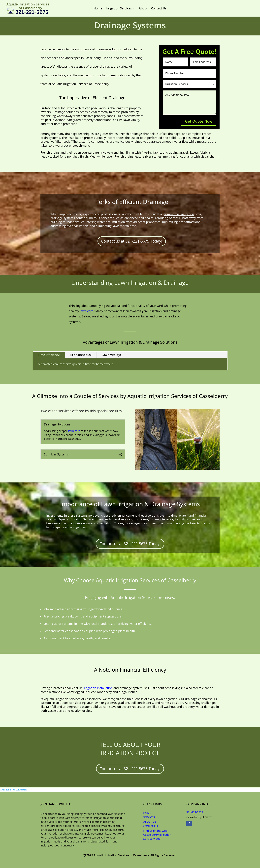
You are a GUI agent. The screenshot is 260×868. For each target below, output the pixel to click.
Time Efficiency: (49, 355)
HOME (147, 813)
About (142, 8)
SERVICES (149, 817)
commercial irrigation (179, 214)
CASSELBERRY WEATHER (13, 790)
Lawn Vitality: (111, 355)
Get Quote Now (199, 121)
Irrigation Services (120, 8)
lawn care (86, 311)
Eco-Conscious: (81, 355)
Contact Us (156, 8)
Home (101, 8)
